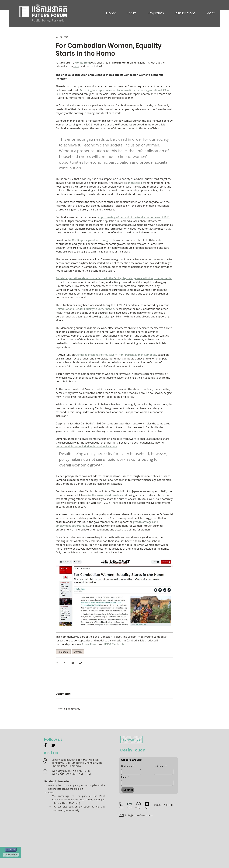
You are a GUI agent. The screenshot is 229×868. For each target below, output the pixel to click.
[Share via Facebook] (57, 663)
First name (128, 766)
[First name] (130, 772)
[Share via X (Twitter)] (65, 663)
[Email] (146, 783)
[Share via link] (81, 663)
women (78, 652)
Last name (160, 766)
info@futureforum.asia (139, 815)
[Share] (11, 850)
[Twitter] (53, 745)
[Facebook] (45, 745)
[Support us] (11, 855)
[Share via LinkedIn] (73, 663)
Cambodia (63, 652)
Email (125, 777)
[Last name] (163, 772)
